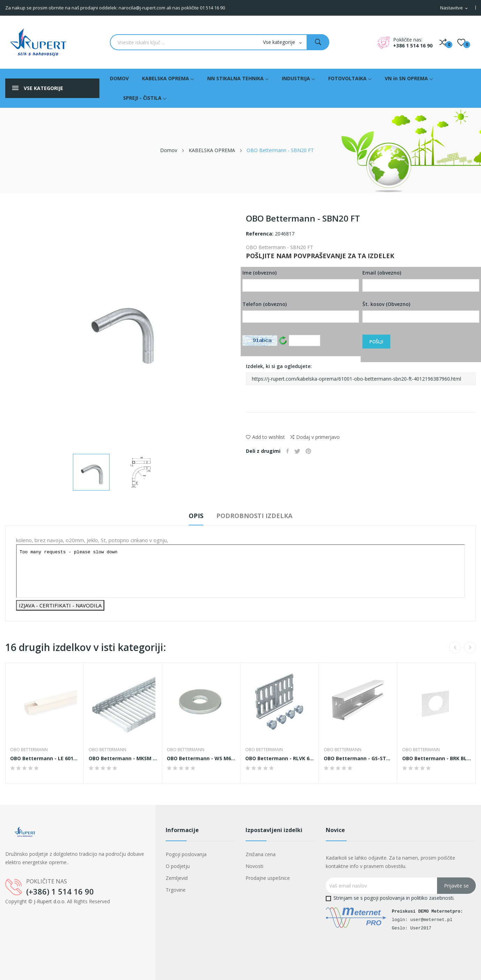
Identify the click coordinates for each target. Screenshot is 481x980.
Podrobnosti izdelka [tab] (259, 516)
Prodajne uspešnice (268, 878)
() (461, 42)
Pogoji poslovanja (186, 854)
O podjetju (178, 866)
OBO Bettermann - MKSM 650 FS (123, 758)
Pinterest (313, 451)
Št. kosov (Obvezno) (421, 312)
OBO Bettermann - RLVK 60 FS (280, 758)
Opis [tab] (191, 516)
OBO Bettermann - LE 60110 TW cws (44, 758)
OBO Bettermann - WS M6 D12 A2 (201, 758)
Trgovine (176, 890)
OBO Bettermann (30, 750)
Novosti (254, 866)
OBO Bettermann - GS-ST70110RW (358, 758)
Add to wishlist (265, 437)
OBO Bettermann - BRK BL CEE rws (437, 758)
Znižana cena (261, 854)
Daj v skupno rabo (289, 451)
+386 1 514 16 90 (413, 46)
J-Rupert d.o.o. (50, 901)
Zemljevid (177, 878)
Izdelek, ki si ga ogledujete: (361, 374)
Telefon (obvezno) (301, 312)
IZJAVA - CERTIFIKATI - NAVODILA (60, 605)
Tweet (300, 451)
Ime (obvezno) (301, 280)
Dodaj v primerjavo (315, 437)
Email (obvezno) (421, 280)
